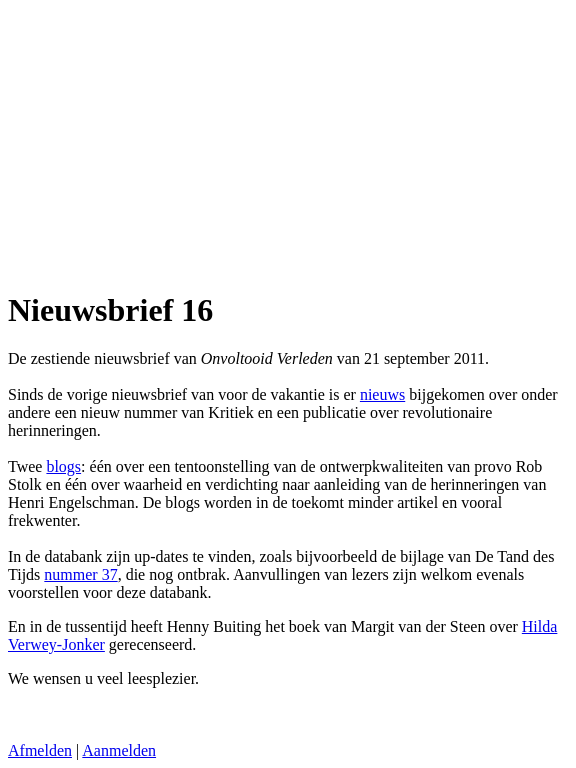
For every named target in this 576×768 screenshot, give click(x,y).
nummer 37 (80, 574)
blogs (63, 466)
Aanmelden (119, 750)
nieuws (382, 394)
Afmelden (40, 750)
